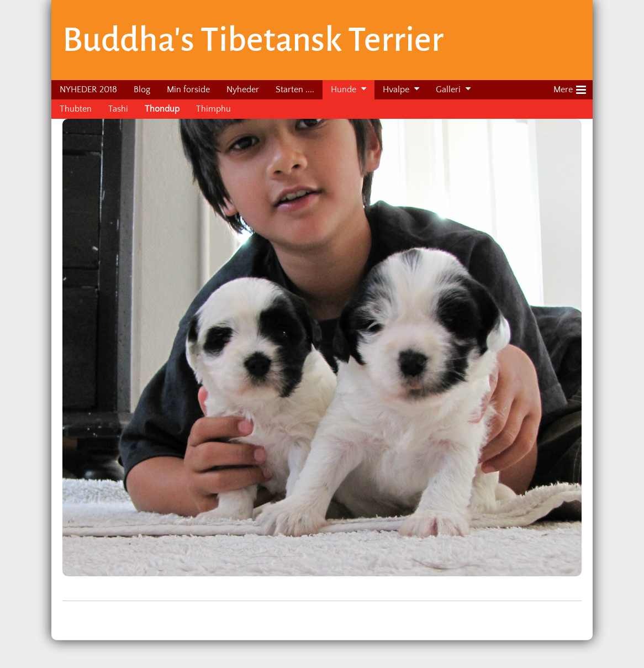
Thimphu (213, 109)
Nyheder (243, 90)
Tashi (118, 109)
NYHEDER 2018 (88, 90)
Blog (142, 90)
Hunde (344, 90)
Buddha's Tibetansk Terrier (253, 40)
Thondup (162, 109)
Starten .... (295, 90)
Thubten (76, 109)
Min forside (188, 90)
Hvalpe (396, 90)
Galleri (448, 90)
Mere (570, 88)
